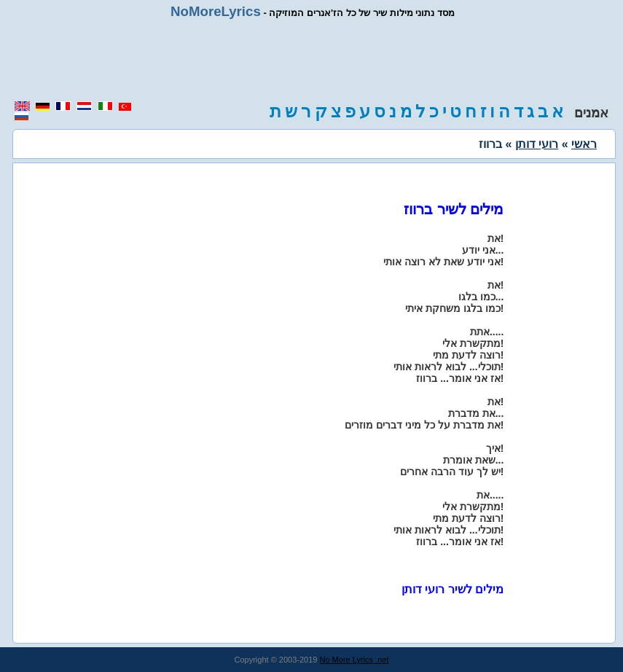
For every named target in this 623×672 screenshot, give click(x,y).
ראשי (584, 144)
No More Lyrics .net (354, 660)
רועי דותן (537, 144)
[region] (312, 60)
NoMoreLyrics (216, 11)
